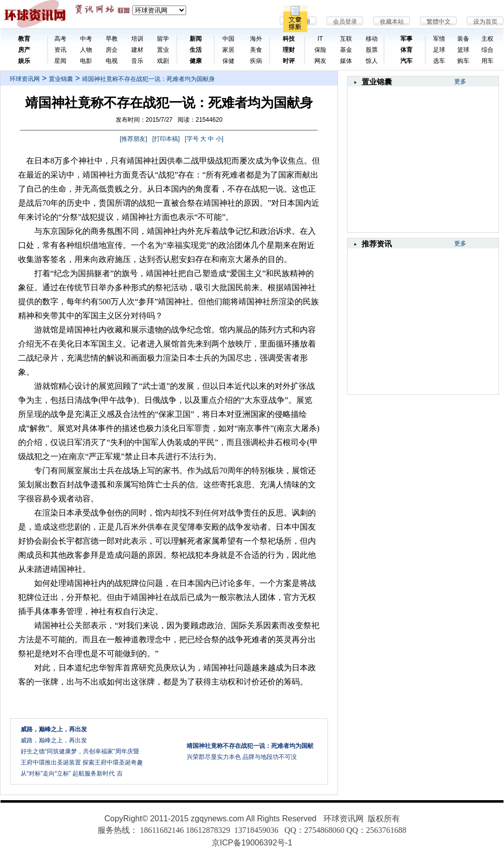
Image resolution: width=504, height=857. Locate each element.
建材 (137, 50)
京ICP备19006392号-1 (252, 843)
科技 (289, 39)
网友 (320, 61)
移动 (372, 39)
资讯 (60, 50)
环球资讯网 (25, 79)
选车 (439, 61)
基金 (346, 50)
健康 (196, 61)
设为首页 (485, 22)
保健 (228, 61)
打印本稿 (166, 139)
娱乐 (24, 61)
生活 (196, 50)
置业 (163, 50)
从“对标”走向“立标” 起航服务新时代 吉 (72, 774)
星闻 (60, 61)
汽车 (406, 61)
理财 (289, 50)
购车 (463, 61)
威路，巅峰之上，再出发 (54, 740)
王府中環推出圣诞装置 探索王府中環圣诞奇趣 (82, 762)
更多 (460, 81)
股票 (372, 50)
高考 (60, 39)
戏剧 (163, 61)
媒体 (346, 61)
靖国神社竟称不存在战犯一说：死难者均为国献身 (148, 79)
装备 (463, 39)
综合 (487, 50)
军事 (406, 39)
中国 (228, 39)
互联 (346, 39)
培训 (137, 39)
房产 (24, 50)
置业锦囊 (61, 79)
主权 (487, 39)
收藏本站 (392, 22)
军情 (439, 39)
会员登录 (345, 22)
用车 (487, 61)
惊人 (372, 61)
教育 (24, 39)
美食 (256, 50)
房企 (112, 50)
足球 (439, 50)
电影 (86, 61)
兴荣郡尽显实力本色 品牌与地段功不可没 (242, 757)
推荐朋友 (133, 139)
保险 (320, 50)
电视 (112, 61)
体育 (406, 50)
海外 (256, 39)
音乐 (137, 61)
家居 (228, 50)
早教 (112, 39)
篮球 (463, 50)
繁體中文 (439, 22)
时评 (289, 61)
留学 (163, 39)
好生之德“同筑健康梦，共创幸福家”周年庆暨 (80, 751)
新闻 (196, 39)
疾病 (256, 61)
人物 (86, 50)
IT (320, 39)
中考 (86, 39)
